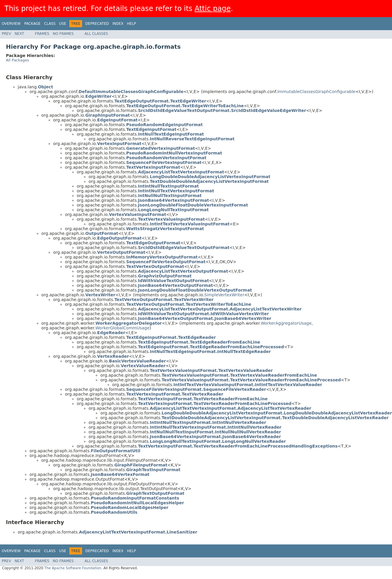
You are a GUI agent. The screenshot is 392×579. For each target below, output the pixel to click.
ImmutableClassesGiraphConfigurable (316, 92)
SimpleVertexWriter (224, 295)
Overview (11, 24)
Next (19, 34)
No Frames (63, 34)
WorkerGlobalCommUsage (122, 328)
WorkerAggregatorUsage (286, 323)
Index (118, 24)
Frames (42, 34)
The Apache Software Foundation (73, 568)
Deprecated (97, 24)
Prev (6, 34)
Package (32, 24)
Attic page (213, 9)
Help (132, 24)
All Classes (96, 34)
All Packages (17, 60)
